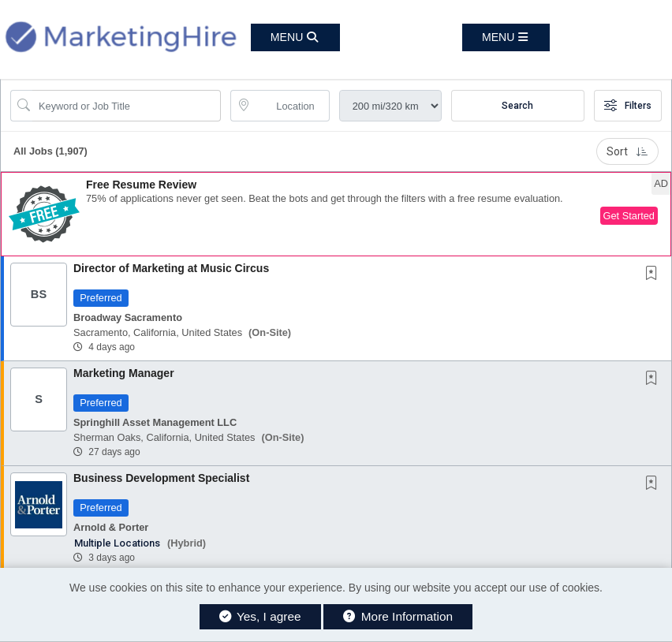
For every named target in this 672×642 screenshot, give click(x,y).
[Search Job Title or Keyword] (127, 106)
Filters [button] (628, 106)
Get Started (629, 216)
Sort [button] (627, 151)
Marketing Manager (124, 373)
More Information (398, 616)
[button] (506, 37)
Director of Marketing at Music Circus (171, 268)
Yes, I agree (260, 616)
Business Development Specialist (161, 478)
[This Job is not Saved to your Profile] (655, 274)
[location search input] (291, 106)
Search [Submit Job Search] (517, 106)
